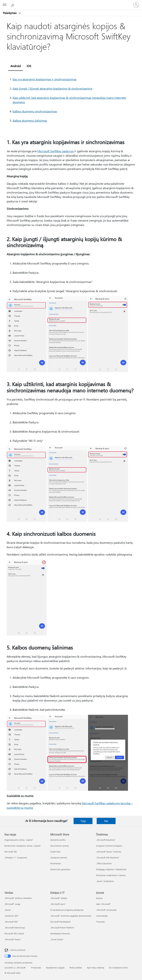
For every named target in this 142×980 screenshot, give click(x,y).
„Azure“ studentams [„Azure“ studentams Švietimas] (105, 881)
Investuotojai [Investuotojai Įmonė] (102, 916)
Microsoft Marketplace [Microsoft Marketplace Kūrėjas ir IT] (60, 922)
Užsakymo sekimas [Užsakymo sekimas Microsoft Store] (59, 858)
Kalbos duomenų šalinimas (30, 120)
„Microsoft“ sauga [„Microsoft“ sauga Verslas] (12, 904)
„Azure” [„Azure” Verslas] (8, 910)
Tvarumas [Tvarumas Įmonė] (100, 922)
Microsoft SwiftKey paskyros (55, 151)
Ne (106, 821)
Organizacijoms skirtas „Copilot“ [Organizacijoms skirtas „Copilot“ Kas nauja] (19, 840)
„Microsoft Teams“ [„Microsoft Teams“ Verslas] (13, 939)
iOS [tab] (29, 66)
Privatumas (36, 968)
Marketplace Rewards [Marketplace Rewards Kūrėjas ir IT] (60, 933)
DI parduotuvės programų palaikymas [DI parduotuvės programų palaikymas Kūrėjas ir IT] (67, 910)
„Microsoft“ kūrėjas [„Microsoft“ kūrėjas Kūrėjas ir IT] (59, 898)
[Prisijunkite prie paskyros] (136, 5)
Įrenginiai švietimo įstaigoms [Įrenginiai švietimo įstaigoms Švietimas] (109, 846)
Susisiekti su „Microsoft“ (15, 968)
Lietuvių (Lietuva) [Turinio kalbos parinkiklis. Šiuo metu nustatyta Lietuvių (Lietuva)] (18, 950)
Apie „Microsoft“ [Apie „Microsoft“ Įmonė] (103, 904)
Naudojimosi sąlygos (55, 968)
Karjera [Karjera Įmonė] (99, 898)
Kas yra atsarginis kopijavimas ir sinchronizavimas (45, 79)
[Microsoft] (71, 3)
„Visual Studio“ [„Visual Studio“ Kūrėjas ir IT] (57, 939)
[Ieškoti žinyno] (13, 5)
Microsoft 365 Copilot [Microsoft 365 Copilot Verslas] (14, 933)
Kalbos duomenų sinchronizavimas (35, 111)
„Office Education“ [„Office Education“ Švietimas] (104, 863)
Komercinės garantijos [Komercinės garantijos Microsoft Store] (60, 869)
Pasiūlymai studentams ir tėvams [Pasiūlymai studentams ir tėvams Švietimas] (111, 875)
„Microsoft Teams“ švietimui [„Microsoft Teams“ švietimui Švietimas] (109, 852)
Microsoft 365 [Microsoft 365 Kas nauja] (11, 852)
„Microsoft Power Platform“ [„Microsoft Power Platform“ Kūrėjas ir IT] (62, 928)
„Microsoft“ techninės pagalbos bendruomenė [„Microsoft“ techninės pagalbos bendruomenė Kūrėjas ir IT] (71, 916)
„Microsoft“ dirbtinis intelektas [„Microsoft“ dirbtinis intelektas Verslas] (18, 898)
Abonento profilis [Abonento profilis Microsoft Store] (58, 840)
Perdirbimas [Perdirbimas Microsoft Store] (56, 863)
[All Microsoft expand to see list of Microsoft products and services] (5, 5)
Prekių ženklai (76, 968)
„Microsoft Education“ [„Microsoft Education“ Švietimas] (106, 840)
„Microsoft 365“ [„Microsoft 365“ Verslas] (11, 922)
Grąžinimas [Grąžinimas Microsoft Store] (55, 852)
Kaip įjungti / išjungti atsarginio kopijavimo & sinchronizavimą (52, 88)
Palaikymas (10, 13)
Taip (83, 821)
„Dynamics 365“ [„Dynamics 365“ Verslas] (11, 916)
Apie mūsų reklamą (95, 968)
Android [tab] (16, 66)
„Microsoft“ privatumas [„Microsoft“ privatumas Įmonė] (106, 910)
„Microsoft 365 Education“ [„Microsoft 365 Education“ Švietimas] (108, 858)
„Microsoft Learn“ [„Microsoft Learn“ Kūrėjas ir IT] (58, 904)
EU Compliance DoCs (119, 968)
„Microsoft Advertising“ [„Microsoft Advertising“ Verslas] (15, 928)
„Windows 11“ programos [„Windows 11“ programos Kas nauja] (16, 858)
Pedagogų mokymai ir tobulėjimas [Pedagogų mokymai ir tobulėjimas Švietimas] (111, 869)
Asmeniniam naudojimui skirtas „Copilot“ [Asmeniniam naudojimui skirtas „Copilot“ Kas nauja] (23, 846)
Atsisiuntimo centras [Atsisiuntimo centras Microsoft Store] (60, 846)
